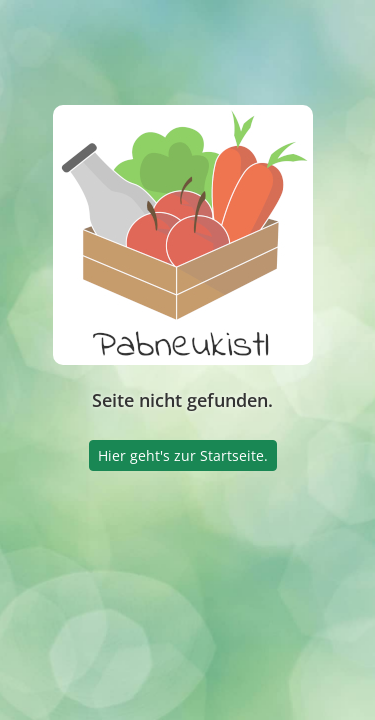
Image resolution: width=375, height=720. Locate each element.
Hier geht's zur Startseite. (183, 455)
